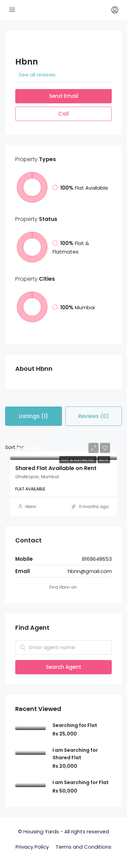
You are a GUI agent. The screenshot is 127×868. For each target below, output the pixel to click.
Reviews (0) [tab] (94, 416)
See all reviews (37, 75)
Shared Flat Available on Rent (56, 468)
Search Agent (63, 667)
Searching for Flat (75, 725)
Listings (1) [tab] (34, 416)
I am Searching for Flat (81, 782)
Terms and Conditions (83, 847)
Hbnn (31, 507)
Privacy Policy (32, 847)
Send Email (64, 96)
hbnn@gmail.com (90, 571)
